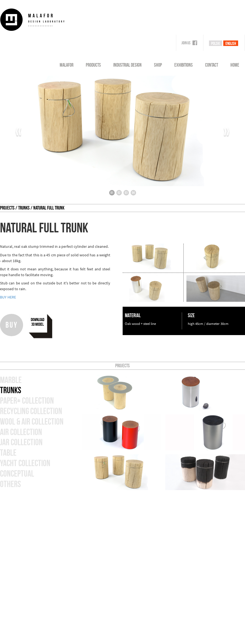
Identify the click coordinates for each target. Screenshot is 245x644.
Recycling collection (31, 411)
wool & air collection (32, 422)
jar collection (21, 442)
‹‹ (18, 132)
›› (227, 132)
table (8, 453)
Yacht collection (25, 463)
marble (11, 380)
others (10, 484)
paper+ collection (27, 401)
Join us (189, 43)
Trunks (11, 390)
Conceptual (17, 474)
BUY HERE (8, 297)
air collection (21, 432)
